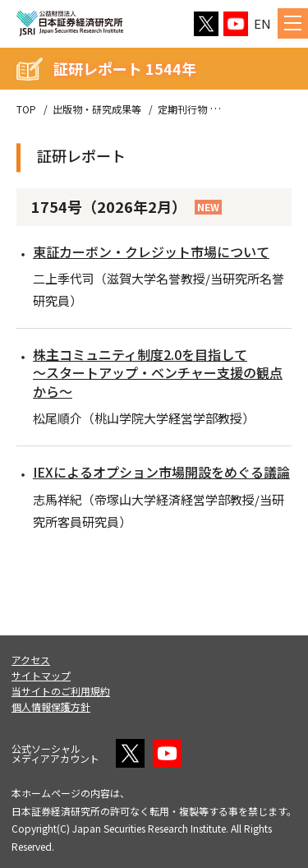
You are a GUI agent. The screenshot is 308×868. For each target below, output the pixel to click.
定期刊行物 (182, 109)
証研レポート (253, 109)
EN (262, 23)
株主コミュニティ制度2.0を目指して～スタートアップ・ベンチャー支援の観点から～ (158, 373)
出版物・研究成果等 (97, 109)
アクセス (31, 660)
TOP (26, 109)
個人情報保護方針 (51, 706)
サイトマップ (41, 675)
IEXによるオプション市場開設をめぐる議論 (161, 472)
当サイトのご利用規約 (61, 691)
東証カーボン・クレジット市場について (151, 252)
